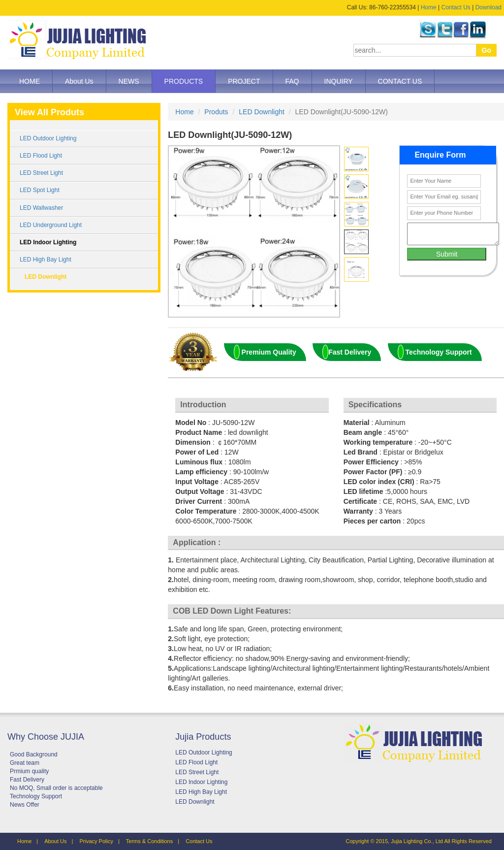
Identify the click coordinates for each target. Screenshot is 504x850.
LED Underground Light (51, 225)
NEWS (129, 81)
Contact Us (456, 7)
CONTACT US (400, 81)
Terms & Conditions (149, 841)
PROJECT (244, 81)
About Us (79, 81)
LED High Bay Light (46, 260)
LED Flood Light (41, 156)
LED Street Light (41, 173)
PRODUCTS (184, 81)
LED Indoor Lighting (48, 242)
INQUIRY (339, 81)
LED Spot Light (40, 190)
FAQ (292, 81)
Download (488, 7)
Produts (216, 112)
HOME (30, 81)
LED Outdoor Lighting (48, 138)
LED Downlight (46, 277)
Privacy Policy (96, 841)
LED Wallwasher (41, 208)
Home (429, 7)
